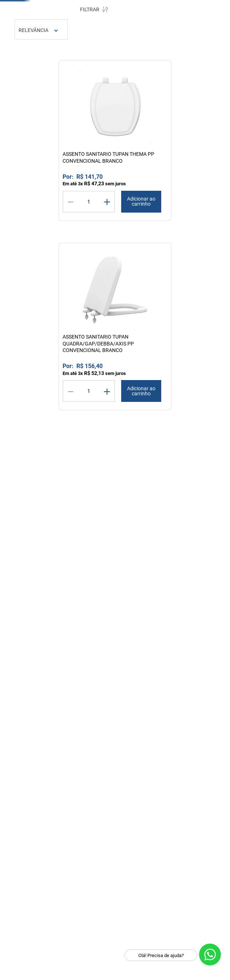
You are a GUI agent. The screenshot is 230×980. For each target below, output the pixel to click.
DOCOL (107, 67)
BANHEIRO (25, 141)
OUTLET (202, 9)
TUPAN (157, 67)
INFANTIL (23, 251)
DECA (91, 67)
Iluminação (154, 90)
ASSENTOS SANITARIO (41, 175)
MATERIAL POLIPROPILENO (47, 207)
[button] (45, 128)
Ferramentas (102, 90)
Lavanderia (204, 90)
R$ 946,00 (73, 565)
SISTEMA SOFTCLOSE (40, 216)
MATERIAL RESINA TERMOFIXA (35, 229)
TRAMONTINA (132, 67)
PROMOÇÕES (162, 9)
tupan (124, 108)
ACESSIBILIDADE (33, 242)
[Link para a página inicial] (104, 108)
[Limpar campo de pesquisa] (210, 54)
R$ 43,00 (47, 565)
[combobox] (120, 54)
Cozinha (51, 90)
